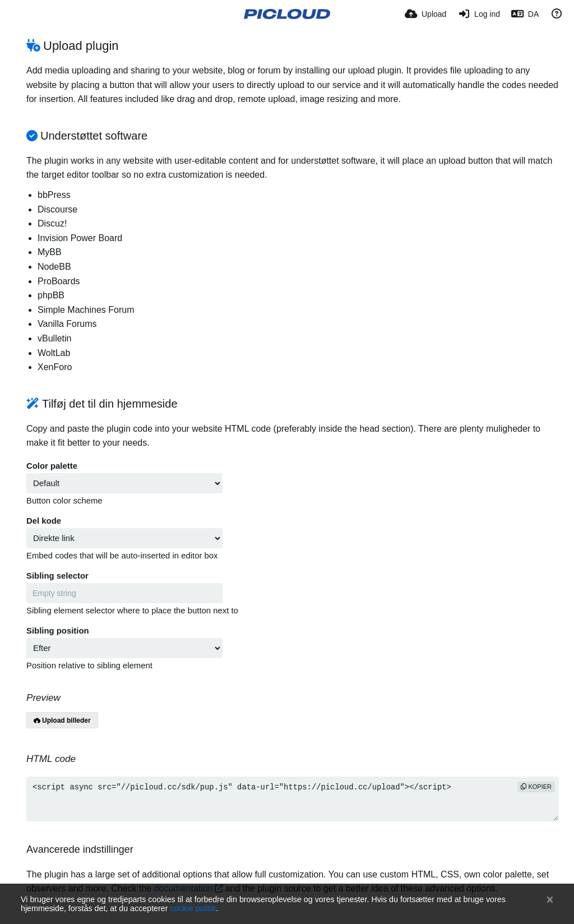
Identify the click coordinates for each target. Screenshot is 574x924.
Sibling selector (57, 576)
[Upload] (425, 14)
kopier (536, 787)
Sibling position (58, 631)
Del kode (44, 521)
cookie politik (193, 908)
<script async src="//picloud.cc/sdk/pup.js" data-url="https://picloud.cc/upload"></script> (293, 799)
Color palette (52, 466)
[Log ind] (479, 14)
